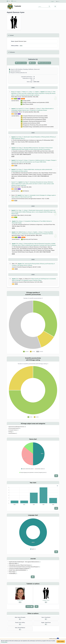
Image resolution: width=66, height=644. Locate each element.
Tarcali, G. (27, 195)
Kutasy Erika (20, 600)
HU (59, 1)
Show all (30, 606)
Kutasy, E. (50, 92)
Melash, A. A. (25, 92)
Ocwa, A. (27, 109)
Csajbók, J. (37, 92)
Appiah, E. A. (44, 92)
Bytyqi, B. (14, 92)
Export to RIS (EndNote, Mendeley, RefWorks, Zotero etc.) (24, 69)
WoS (19, 99)
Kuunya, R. (21, 160)
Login (52, 1)
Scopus (23, 99)
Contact (14, 1)
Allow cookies (61, 641)
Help (8, 1)
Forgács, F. (19, 92)
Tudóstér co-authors (21, 63)
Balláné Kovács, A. (23, 232)
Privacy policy (4, 642)
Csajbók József (46, 600)
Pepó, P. (27, 182)
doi (12, 99)
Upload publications (15, 71)
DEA (16, 99)
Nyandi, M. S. (22, 109)
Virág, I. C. (32, 92)
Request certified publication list (18, 73)
